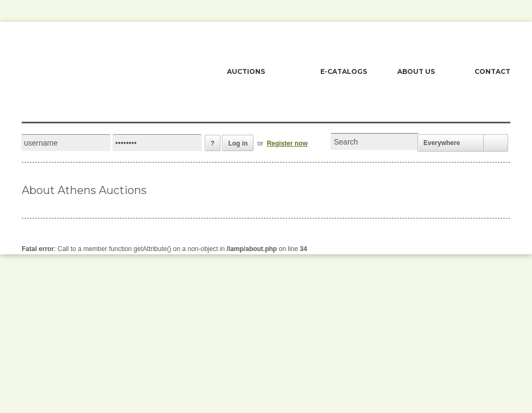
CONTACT (492, 71)
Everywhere (442, 143)
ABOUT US (416, 71)
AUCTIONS (246, 71)
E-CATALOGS (344, 71)
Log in (238, 143)
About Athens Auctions (84, 190)
